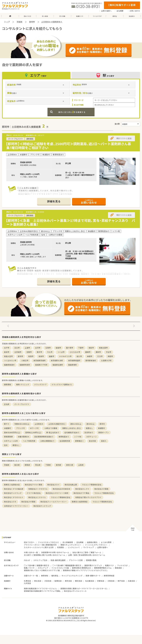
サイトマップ (89, 547)
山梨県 (81, 465)
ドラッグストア (40, 384)
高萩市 (7, 352)
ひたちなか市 (75, 352)
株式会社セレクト (82, 489)
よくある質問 (106, 542)
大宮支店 (48, 581)
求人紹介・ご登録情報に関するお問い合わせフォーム (45, 555)
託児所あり (89, 432)
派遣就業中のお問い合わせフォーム (55, 552)
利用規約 (61, 547)
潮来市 (98, 352)
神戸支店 (121, 581)
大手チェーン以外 (11, 441)
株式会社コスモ (10, 502)
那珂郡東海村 (91, 360)
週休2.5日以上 (76, 424)
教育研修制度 (109, 576)
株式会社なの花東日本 (61, 489)
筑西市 (31, 356)
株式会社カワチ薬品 (81, 493)
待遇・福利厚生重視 (58, 560)
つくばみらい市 (10, 360)
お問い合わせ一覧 (31, 552)
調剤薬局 (8, 384)
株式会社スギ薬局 (101, 489)
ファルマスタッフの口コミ (48, 542)
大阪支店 (111, 581)
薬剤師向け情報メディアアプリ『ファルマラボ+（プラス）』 (85, 570)
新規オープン (104, 432)
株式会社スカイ (53, 485)
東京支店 (68, 581)
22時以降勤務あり (47, 441)
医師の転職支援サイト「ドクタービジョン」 (41, 588)
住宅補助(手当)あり (72, 432)
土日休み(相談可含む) (57, 424)
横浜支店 (79, 581)
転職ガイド (110, 565)
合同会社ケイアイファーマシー (16, 506)
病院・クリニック (23, 384)
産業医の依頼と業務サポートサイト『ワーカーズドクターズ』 (84, 588)
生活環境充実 (65, 441)
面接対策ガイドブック (93, 565)
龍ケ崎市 (70, 348)
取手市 (39, 352)
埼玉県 (38, 465)
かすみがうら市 (65, 356)
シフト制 (78, 437)
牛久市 (50, 352)
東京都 (58, 465)
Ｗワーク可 (34, 428)
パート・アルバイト (22, 404)
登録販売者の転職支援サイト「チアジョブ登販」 (42, 591)
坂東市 (41, 356)
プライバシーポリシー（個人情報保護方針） (40, 545)
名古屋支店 (90, 581)
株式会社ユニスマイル (37, 497)
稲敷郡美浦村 (9, 365)
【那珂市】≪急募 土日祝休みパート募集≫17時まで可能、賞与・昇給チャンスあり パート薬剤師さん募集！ (70, 222)
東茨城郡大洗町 (57, 360)
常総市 (91, 348)
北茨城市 (18, 352)
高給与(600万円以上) (12, 432)
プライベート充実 (76, 560)
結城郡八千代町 (41, 365)
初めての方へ (29, 542)
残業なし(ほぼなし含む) (72, 428)
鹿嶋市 (88, 352)
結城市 (58, 348)
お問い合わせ (135, 11)
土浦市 (27, 348)
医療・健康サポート (93, 576)
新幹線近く (80, 441)
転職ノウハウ (29, 568)
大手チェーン (92, 437)
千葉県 (48, 465)
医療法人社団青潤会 (80, 502)
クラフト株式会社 (34, 493)
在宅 (6, 445)
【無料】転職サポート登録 (122, 5)
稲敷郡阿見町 (25, 365)
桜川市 (79, 356)
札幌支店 (27, 581)
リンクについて (74, 547)
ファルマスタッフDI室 (60, 568)
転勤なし (89, 428)
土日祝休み (39, 424)
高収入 (104, 441)
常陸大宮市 (8, 356)
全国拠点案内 (92, 542)
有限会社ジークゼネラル (38, 489)
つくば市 (61, 352)
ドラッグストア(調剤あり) (62, 384)
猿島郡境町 (73, 365)
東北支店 (38, 581)
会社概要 (120, 11)
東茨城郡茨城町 (40, 360)
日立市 (17, 348)
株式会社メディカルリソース (75, 591)
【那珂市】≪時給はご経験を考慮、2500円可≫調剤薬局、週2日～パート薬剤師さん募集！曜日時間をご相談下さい (68, 146)
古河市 (38, 348)
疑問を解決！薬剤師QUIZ (81, 568)
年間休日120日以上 (22, 424)
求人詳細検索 (68, 542)
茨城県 (19, 22)
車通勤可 (102, 428)
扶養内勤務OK (24, 437)
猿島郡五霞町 (58, 365)
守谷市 (109, 352)
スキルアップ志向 (40, 560)
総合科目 (93, 441)
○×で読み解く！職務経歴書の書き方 (67, 565)
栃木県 (17, 465)
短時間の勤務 (91, 560)
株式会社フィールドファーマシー (54, 502)
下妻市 (81, 348)
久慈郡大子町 (106, 360)
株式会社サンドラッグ (13, 493)
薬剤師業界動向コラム (103, 568)
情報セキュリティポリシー (71, 545)
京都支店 (101, 581)
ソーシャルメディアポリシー (96, 545)
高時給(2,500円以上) (33, 432)
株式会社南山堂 (71, 485)
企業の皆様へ (106, 11)
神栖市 (90, 356)
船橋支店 (58, 581)
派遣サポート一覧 (31, 576)
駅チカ (7, 424)
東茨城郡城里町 (74, 360)
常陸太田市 (103, 348)
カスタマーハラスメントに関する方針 (39, 547)
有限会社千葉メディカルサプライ (88, 497)
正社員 (7, 404)
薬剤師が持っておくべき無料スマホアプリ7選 (42, 570)
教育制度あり (64, 437)
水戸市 (7, 348)
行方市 (100, 356)
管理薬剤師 (8, 437)
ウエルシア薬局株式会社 (92, 485)
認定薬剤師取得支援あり (44, 437)
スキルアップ (43, 568)
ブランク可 (21, 428)
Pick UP (27, 560)
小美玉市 (25, 360)
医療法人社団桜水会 (12, 485)
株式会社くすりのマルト (14, 497)
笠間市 (29, 352)
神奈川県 (70, 465)
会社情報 (80, 542)
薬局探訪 (118, 568)
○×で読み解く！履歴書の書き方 (37, 565)
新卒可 (102, 424)
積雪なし (16, 445)
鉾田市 (110, 356)
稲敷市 (52, 356)
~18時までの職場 (50, 428)
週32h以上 (90, 424)
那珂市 (32, 22)
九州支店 (27, 583)
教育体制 (45, 576)
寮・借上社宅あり (53, 432)
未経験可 (8, 428)
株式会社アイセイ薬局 (34, 485)
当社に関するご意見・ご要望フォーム (87, 552)
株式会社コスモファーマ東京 (57, 493)
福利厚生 (55, 576)
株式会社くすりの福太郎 (14, 489)
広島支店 (131, 581)
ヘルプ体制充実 (29, 441)
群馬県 (27, 465)
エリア (36, 75)
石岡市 (48, 348)
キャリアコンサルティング (72, 576)
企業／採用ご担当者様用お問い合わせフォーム (87, 555)
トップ (7, 22)
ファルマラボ (122, 565)
